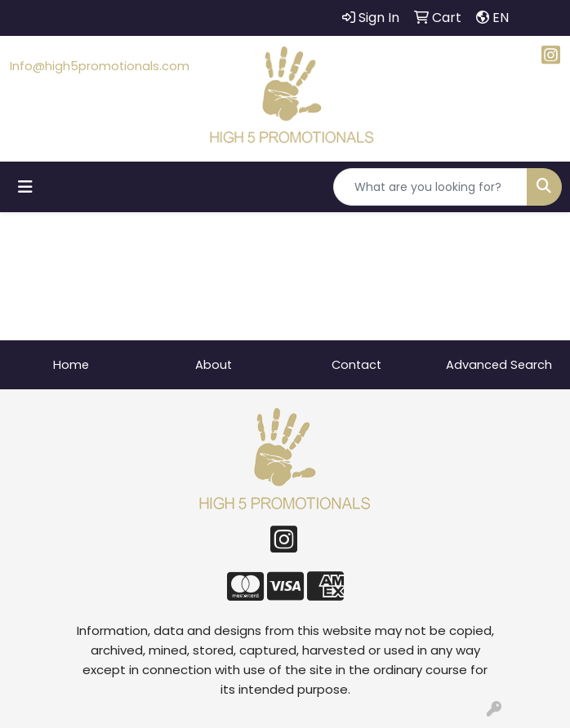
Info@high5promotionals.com (100, 66)
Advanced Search (499, 365)
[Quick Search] (430, 187)
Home (71, 365)
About (214, 365)
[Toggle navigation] (25, 187)
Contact (356, 365)
